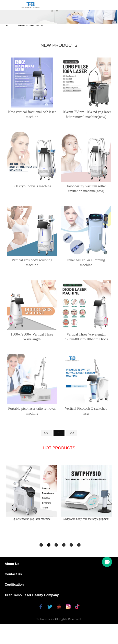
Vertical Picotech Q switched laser (86, 411)
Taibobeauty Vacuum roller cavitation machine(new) (86, 189)
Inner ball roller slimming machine (86, 263)
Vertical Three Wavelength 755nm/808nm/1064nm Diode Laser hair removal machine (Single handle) (86, 337)
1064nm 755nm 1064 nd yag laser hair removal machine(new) (86, 114)
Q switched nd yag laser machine (32, 519)
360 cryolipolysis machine (32, 186)
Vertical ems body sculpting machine (32, 263)
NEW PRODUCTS (59, 45)
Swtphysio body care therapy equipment (86, 519)
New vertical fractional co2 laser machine (32, 114)
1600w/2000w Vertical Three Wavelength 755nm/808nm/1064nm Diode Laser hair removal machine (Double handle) (32, 337)
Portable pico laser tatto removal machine (32, 411)
